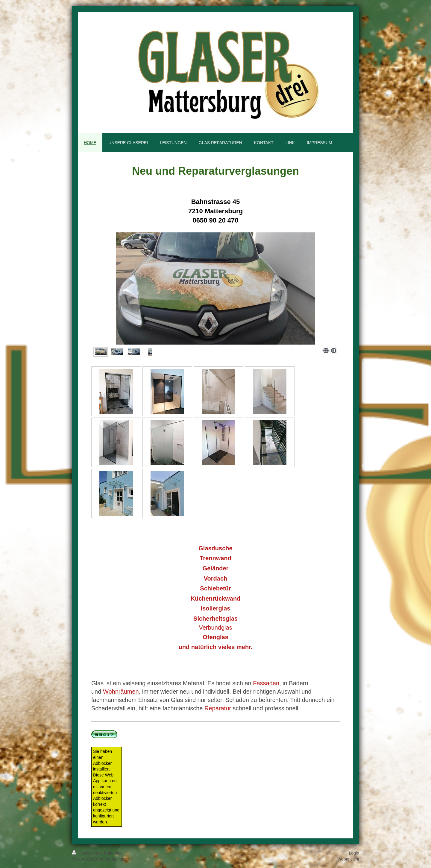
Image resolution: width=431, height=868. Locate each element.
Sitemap (114, 853)
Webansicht (348, 859)
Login (354, 853)
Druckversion (88, 853)
